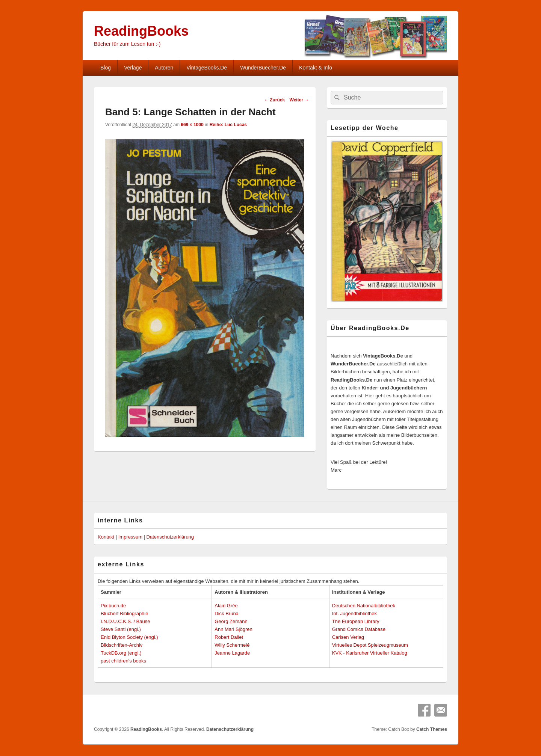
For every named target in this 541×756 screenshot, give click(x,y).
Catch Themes (432, 729)
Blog (106, 68)
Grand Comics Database (359, 629)
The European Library (356, 621)
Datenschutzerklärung (170, 537)
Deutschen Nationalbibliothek (364, 606)
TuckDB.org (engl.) (121, 653)
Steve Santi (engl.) (121, 629)
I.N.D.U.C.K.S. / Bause (125, 621)
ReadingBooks (141, 31)
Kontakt (106, 537)
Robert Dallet (229, 637)
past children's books (123, 661)
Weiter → (299, 100)
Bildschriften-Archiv (122, 645)
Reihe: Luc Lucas (228, 125)
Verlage (133, 68)
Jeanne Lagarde (232, 653)
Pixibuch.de (113, 606)
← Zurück (274, 100)
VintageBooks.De (207, 68)
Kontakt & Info (316, 68)
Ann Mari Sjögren (233, 629)
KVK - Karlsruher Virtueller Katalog (370, 653)
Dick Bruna (227, 613)
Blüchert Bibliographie (124, 613)
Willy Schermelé (232, 645)
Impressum (130, 537)
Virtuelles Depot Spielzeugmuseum (370, 645)
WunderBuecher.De (263, 68)
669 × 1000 (192, 125)
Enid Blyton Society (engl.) (129, 637)
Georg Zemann (231, 621)
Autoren (164, 68)
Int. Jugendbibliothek (354, 613)
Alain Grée (226, 606)
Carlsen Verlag (348, 637)
